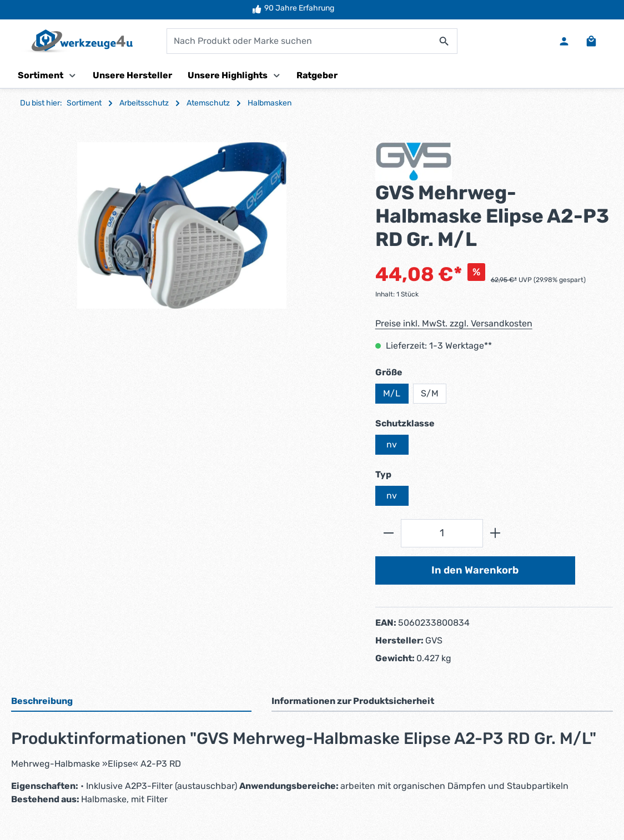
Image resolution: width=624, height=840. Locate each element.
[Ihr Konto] (563, 42)
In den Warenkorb (475, 571)
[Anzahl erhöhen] (495, 534)
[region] (182, 226)
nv (392, 445)
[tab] (131, 703)
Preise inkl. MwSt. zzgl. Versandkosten (454, 324)
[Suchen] (444, 42)
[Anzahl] (442, 534)
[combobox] (299, 42)
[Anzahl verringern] (388, 534)
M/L (392, 394)
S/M (430, 394)
